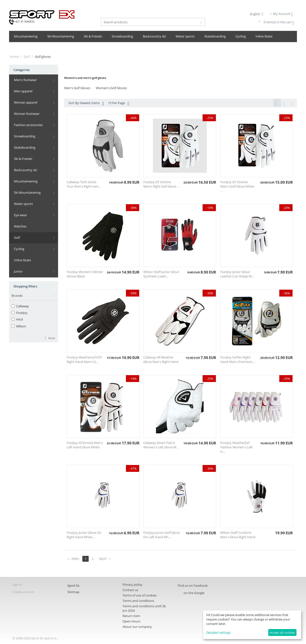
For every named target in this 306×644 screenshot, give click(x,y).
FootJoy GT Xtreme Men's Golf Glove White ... (237, 187)
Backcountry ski (154, 36)
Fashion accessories (28, 125)
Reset (52, 338)
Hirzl (17, 319)
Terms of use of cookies (140, 596)
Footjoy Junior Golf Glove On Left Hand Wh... (161, 535)
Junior (18, 271)
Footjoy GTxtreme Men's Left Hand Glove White (85, 445)
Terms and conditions (138, 601)
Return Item (131, 616)
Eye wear (20, 215)
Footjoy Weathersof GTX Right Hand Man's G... (84, 360)
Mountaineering (26, 36)
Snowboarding (122, 36)
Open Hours (131, 622)
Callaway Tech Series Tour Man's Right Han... (84, 185)
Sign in (17, 585)
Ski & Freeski (93, 36)
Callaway (20, 306)
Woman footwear (27, 114)
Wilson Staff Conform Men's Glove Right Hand (238, 535)
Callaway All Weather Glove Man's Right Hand (161, 360)
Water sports (185, 36)
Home (14, 57)
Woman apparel (26, 102)
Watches (20, 226)
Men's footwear (25, 80)
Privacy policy (132, 585)
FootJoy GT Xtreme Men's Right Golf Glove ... (161, 185)
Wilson (19, 326)
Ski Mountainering (61, 36)
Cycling (241, 36)
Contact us (130, 590)
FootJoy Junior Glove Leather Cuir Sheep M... (237, 274)
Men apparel (23, 91)
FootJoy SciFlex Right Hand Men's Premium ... (238, 360)
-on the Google (194, 593)
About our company (137, 627)
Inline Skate (264, 36)
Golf (27, 57)
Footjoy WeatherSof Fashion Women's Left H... (236, 448)
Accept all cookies (282, 632)
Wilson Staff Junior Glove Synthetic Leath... (161, 274)
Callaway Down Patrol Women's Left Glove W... (161, 445)
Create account (23, 592)
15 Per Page (119, 103)
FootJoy (19, 313)
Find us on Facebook (193, 586)
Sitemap (73, 592)
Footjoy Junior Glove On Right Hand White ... (84, 535)
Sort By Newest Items (86, 103)
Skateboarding (215, 36)
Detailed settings (218, 632)
